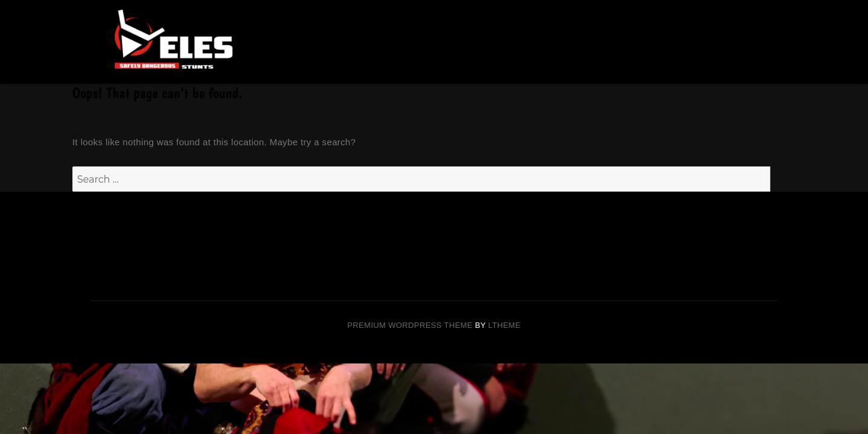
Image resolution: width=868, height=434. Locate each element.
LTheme (505, 325)
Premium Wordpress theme (410, 325)
